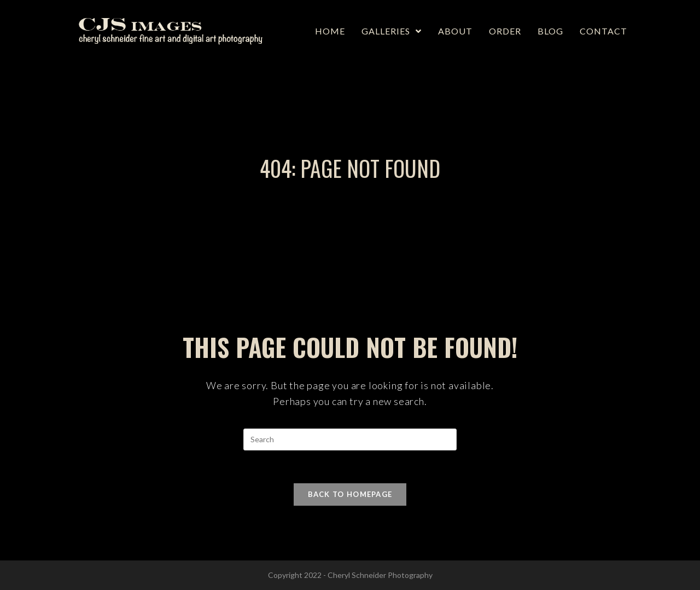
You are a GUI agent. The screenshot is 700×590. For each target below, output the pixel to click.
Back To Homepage (350, 494)
